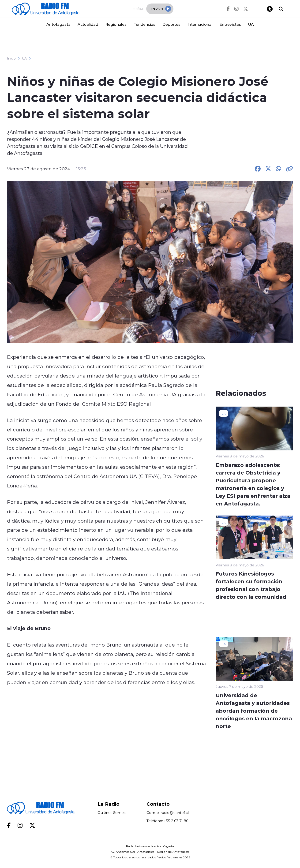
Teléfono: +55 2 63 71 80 (167, 821)
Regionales (116, 24)
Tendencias (144, 24)
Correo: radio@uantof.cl (168, 813)
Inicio (11, 58)
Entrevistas (230, 24)
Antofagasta (58, 24)
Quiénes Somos (111, 813)
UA (251, 24)
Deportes (171, 24)
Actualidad (88, 24)
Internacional (200, 24)
